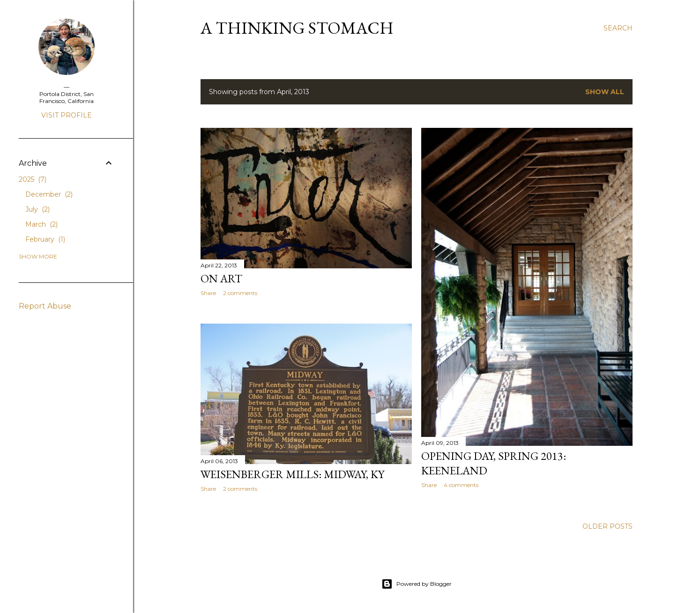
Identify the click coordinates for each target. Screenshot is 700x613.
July (37, 209)
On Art (221, 278)
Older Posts (607, 526)
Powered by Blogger (417, 584)
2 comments (240, 293)
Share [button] (208, 293)
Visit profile (67, 115)
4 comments (461, 485)
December (49, 194)
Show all (605, 92)
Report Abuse (45, 306)
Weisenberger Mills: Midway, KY (292, 474)
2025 (33, 179)
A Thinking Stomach (297, 28)
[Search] (618, 28)
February (45, 239)
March (41, 224)
